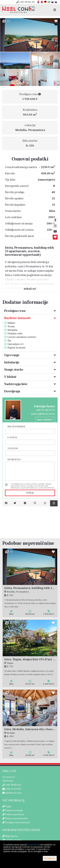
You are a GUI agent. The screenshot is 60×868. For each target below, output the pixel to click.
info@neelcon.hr (12, 793)
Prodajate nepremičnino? (18, 823)
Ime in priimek (16, 427)
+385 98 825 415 (26, 2)
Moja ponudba (45, 420)
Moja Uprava (11, 836)
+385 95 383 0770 (45, 410)
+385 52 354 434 (12, 789)
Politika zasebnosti (15, 815)
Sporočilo (14, 459)
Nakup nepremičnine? (16, 819)
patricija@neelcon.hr (43, 414)
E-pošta (12, 437)
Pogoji (8, 806)
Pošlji (30, 493)
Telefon (13, 448)
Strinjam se (50, 858)
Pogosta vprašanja (14, 810)
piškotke (33, 845)
